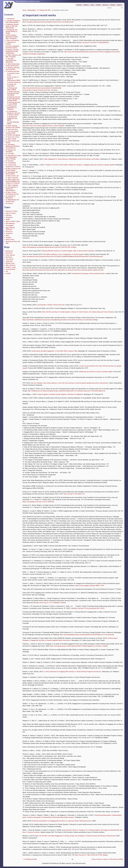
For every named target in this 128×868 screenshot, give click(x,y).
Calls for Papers (11, 213)
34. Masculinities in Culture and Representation (12, 189)
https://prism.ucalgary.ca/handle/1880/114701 (90, 586)
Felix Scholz (10, 259)
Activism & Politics (12, 211)
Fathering (9, 215)
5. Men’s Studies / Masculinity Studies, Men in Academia (12, 37)
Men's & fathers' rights (13, 221)
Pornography (10, 225)
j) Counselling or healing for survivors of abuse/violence (14, 113)
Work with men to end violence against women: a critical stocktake (43, 126)
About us (106, 5)
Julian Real (9, 261)
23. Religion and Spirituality (11, 151)
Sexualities (9, 233)
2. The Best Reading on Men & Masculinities (13, 22)
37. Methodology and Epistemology (12, 201)
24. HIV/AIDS (10, 154)
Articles (79, 5)
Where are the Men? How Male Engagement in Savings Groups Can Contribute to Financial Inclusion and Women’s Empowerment (75, 836)
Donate (113, 5)
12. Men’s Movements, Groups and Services (13, 65)
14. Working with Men (44, 10)
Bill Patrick (9, 253)
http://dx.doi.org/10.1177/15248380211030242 (51, 603)
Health (8, 219)
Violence (8, 237)
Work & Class (10, 239)
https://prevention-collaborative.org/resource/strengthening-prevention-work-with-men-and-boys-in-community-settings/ (60, 320)
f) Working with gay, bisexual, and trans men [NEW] (13, 93)
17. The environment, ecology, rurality (12, 132)
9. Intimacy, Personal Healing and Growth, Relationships (12, 51)
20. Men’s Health (11, 139)
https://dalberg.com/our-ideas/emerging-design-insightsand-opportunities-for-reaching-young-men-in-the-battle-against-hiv (66, 391)
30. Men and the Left (12, 176)
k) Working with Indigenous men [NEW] (12, 118)
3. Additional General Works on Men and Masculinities (12, 26)
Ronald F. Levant (11, 267)
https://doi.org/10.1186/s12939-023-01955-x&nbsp (91, 855)
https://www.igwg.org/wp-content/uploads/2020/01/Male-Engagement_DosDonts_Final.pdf (79, 646)
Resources (9, 231)
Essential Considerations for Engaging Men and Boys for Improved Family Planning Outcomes (62, 821)
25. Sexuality (10, 161)
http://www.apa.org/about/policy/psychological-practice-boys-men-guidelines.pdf (48, 22)
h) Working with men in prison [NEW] (14, 103)
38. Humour (9, 203)
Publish (98, 5)
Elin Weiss (9, 257)
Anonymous (9, 251)
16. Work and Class (12, 129)
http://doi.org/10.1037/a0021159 (74, 494)
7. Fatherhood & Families (11, 43)
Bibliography (32, 10)
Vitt (7, 271)
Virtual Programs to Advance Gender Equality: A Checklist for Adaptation (60, 394)
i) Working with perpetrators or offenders (12, 108)
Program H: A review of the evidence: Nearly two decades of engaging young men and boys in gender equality (80, 165)
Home (24, 10)
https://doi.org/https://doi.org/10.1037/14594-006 (38, 502)
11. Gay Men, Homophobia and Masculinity (11, 60)
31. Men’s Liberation (12, 178)
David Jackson (10, 255)
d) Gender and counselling (12, 85)
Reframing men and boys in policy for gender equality (96, 372)
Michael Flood (10, 263)
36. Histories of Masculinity (11, 197)
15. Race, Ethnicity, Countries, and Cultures (13, 127)
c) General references (14, 82)
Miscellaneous (10, 223)
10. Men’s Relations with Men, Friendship (13, 56)
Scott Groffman (10, 269)
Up (72, 859)
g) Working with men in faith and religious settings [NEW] (14, 99)
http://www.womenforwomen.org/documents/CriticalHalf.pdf (42, 88)
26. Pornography (11, 163)
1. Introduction (10, 19)
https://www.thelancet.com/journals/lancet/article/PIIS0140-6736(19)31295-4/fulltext (49, 247)
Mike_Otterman (10, 265)
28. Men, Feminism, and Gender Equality (13, 169)
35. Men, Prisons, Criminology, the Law (12, 193)
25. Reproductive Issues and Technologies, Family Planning (13, 157)
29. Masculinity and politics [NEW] (12, 173)
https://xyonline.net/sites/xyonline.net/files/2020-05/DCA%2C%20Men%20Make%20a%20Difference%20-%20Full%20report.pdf (63, 256)
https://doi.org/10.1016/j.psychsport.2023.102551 (89, 608)
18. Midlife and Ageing (13, 135)
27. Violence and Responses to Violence (13, 166)
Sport (7, 235)
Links (92, 5)
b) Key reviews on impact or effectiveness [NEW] (108, 859)
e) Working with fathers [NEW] (12, 89)
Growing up (9, 217)
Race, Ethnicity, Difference (10, 228)
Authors (86, 5)
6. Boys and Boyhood (12, 40)
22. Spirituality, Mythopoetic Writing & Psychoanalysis (13, 146)
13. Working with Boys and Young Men (13, 69)
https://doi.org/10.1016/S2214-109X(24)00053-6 (94, 43)
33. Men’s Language (12, 185)
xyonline (8, 273)
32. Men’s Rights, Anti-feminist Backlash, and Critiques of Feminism (13, 181)
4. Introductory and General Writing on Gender (12, 31)
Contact (119, 5)
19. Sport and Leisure (12, 137)
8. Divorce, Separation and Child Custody (13, 47)
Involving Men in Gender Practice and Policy (36, 90)
